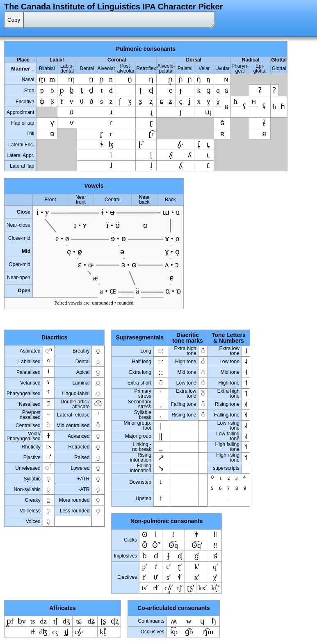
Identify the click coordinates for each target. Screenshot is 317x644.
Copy (14, 20)
